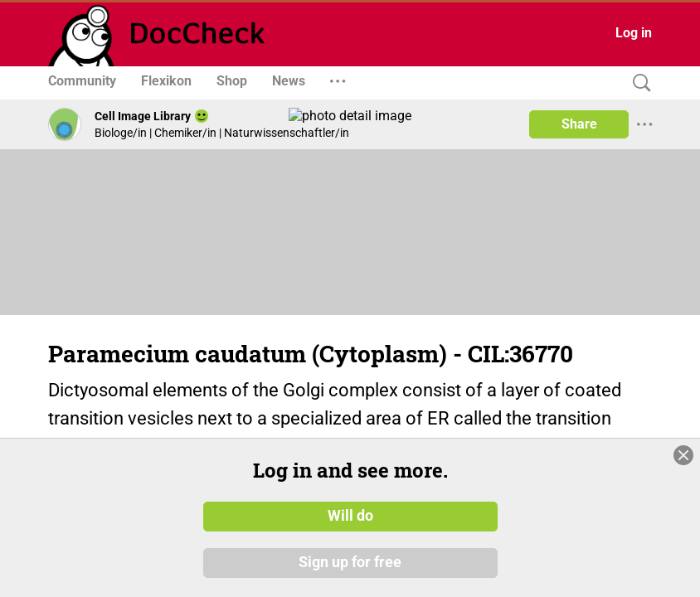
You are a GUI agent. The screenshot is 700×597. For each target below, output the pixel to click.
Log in (634, 33)
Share (579, 124)
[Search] (638, 83)
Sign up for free (350, 563)
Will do (350, 517)
